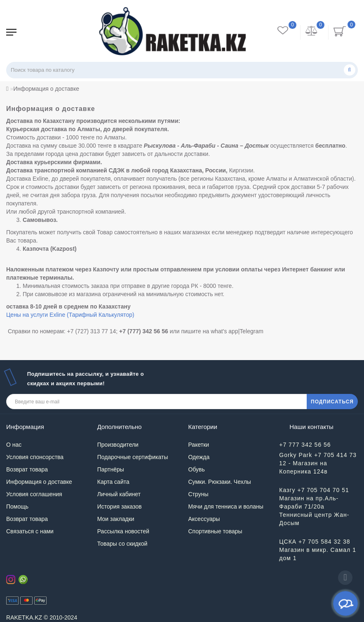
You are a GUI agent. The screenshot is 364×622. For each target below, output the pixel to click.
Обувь (197, 469)
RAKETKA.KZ (24, 617)
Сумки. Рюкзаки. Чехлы (220, 482)
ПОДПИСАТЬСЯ (332, 402)
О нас (14, 445)
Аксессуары (204, 519)
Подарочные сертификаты (133, 457)
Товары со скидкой (122, 544)
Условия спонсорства (35, 457)
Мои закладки (116, 519)
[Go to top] (345, 578)
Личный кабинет (119, 494)
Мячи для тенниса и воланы (226, 507)
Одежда (199, 457)
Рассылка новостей (123, 531)
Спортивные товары (215, 531)
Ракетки (199, 445)
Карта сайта (113, 482)
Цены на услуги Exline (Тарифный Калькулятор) (70, 315)
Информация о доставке (39, 482)
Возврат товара (27, 469)
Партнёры (111, 469)
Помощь (17, 507)
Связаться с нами (30, 531)
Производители (118, 445)
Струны (198, 494)
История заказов (120, 507)
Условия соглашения (34, 494)
